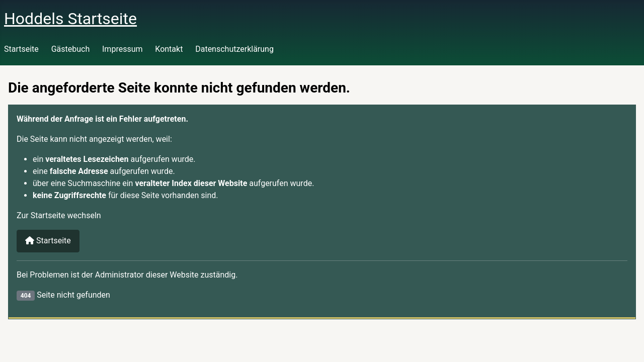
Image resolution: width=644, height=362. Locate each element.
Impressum (123, 49)
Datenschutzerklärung (234, 49)
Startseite (21, 49)
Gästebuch (71, 49)
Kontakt (169, 49)
